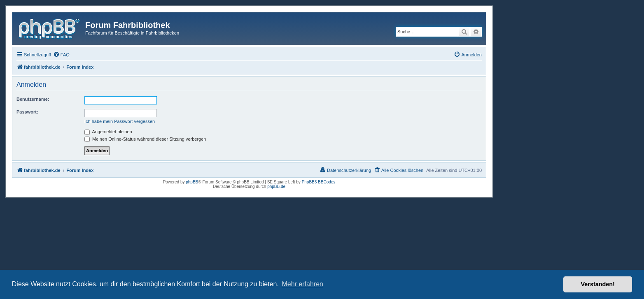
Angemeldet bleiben (108, 132)
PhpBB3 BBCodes (319, 182)
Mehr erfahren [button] (302, 284)
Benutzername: (33, 99)
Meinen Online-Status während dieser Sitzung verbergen (145, 139)
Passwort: (27, 112)
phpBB (192, 182)
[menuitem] (61, 55)
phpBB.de (276, 187)
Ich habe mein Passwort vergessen (120, 121)
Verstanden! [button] (598, 284)
